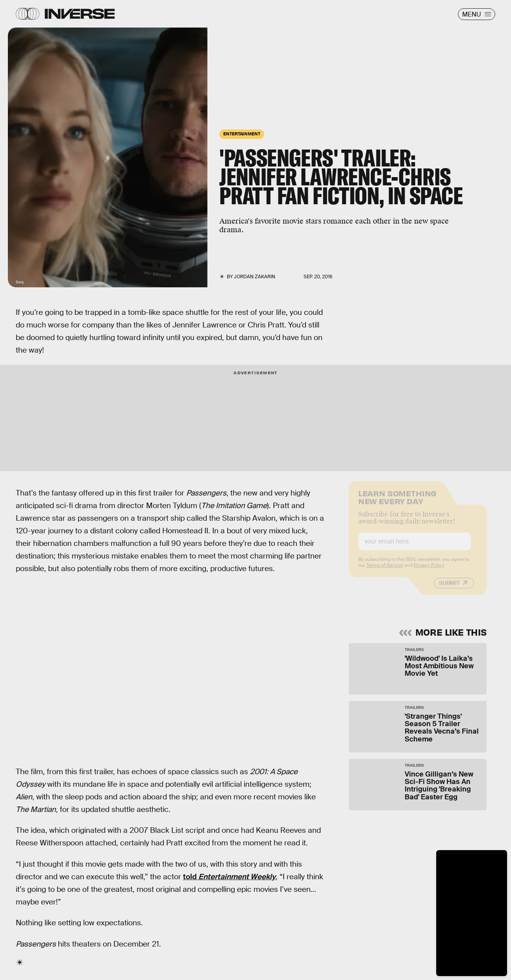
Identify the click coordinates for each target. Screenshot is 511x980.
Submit (449, 588)
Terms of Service (385, 571)
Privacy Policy (429, 571)
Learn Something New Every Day (397, 502)
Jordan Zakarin (255, 277)
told (229, 877)
